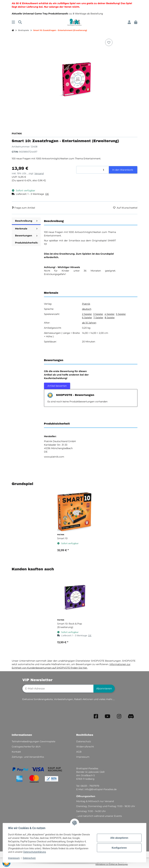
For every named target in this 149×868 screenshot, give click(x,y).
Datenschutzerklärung (35, 852)
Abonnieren (104, 689)
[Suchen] (20, 22)
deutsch (87, 309)
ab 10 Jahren (89, 323)
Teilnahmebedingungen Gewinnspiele (33, 741)
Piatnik (86, 304)
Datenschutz (29, 858)
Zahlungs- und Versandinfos (28, 757)
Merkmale (26, 229)
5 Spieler (121, 314)
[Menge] (93, 170)
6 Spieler (87, 318)
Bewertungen (26, 236)
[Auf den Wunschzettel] (109, 42)
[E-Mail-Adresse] (58, 689)
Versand (39, 173)
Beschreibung (26, 221)
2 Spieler (87, 314)
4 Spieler (110, 314)
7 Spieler (98, 318)
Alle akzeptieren (119, 838)
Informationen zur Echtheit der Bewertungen (112, 864)
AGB (79, 752)
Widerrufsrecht (85, 747)
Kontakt (16, 752)
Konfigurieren (119, 848)
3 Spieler (98, 314)
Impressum (14, 858)
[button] (129, 22)
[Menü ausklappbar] (13, 22)
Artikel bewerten (57, 386)
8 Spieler (110, 318)
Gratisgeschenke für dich (26, 747)
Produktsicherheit (27, 243)
